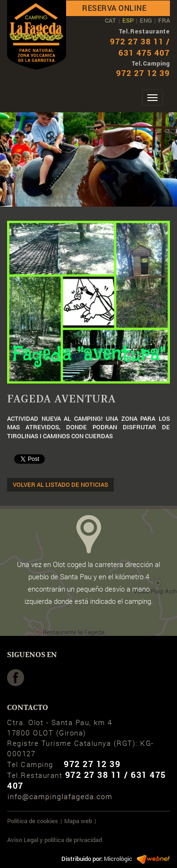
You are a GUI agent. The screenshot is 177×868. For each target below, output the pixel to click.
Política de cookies (33, 821)
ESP (128, 20)
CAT (110, 20)
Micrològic (118, 859)
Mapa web (78, 821)
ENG (146, 20)
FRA (164, 20)
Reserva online (114, 8)
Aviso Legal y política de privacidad (55, 840)
